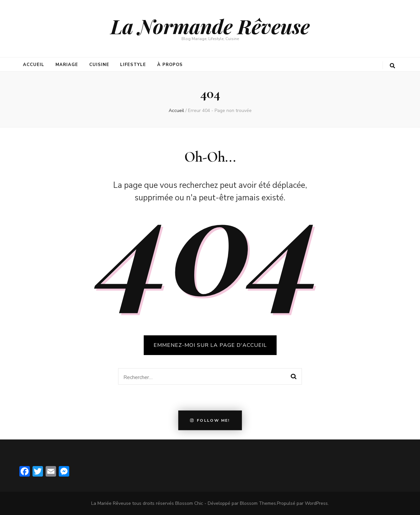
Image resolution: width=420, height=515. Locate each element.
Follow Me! (210, 420)
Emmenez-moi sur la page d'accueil (210, 345)
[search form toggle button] (392, 66)
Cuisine (99, 65)
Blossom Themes (258, 503)
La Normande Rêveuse (210, 26)
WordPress (316, 503)
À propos (170, 65)
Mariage (67, 65)
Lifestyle (133, 65)
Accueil (34, 65)
